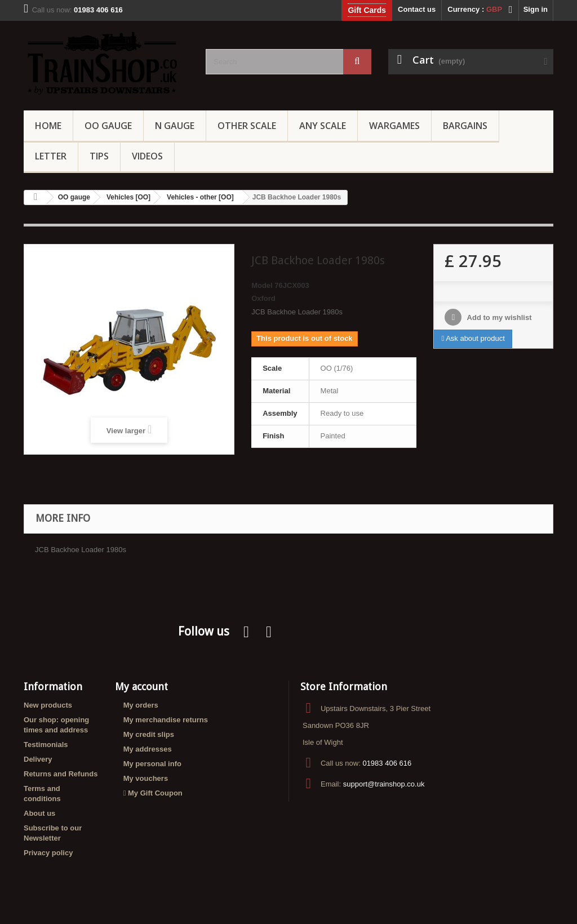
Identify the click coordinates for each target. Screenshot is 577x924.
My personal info (152, 764)
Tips (99, 156)
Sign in (536, 9)
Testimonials (46, 745)
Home (48, 126)
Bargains (465, 126)
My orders (141, 705)
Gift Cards (367, 10)
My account (141, 687)
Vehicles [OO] (128, 197)
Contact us (417, 9)
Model (262, 285)
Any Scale (323, 126)
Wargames (394, 126)
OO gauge (108, 126)
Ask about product (473, 338)
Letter (51, 156)
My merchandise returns (166, 720)
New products (48, 705)
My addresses (148, 749)
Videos (147, 156)
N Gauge (175, 126)
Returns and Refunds (61, 774)
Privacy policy (48, 853)
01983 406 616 (387, 763)
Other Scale (247, 126)
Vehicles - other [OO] (200, 197)
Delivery (38, 759)
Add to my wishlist (498, 317)
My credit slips (149, 734)
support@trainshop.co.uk (384, 784)
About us (39, 813)
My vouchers (146, 778)
